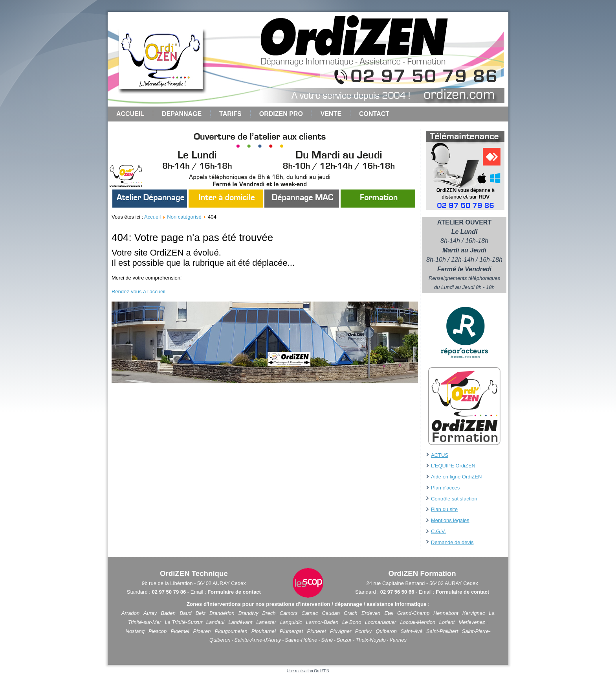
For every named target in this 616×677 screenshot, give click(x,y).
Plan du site (444, 509)
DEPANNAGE (182, 114)
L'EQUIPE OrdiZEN (453, 466)
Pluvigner (341, 631)
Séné (327, 640)
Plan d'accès (445, 488)
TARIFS (230, 114)
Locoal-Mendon (418, 622)
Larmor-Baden (322, 622)
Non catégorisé (184, 217)
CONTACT (374, 114)
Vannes (398, 640)
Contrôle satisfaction (454, 499)
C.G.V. (438, 531)
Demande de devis (452, 542)
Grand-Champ (413, 613)
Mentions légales (450, 520)
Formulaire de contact (234, 592)
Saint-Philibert (442, 631)
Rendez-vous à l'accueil (138, 292)
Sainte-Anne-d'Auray (258, 640)
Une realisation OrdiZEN (308, 671)
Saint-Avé (411, 631)
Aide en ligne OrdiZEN (456, 477)
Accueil (130, 114)
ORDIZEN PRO (281, 114)
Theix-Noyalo (371, 640)
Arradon (131, 613)
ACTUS (440, 455)
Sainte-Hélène (301, 640)
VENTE (331, 114)
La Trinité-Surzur (184, 622)
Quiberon (386, 631)
